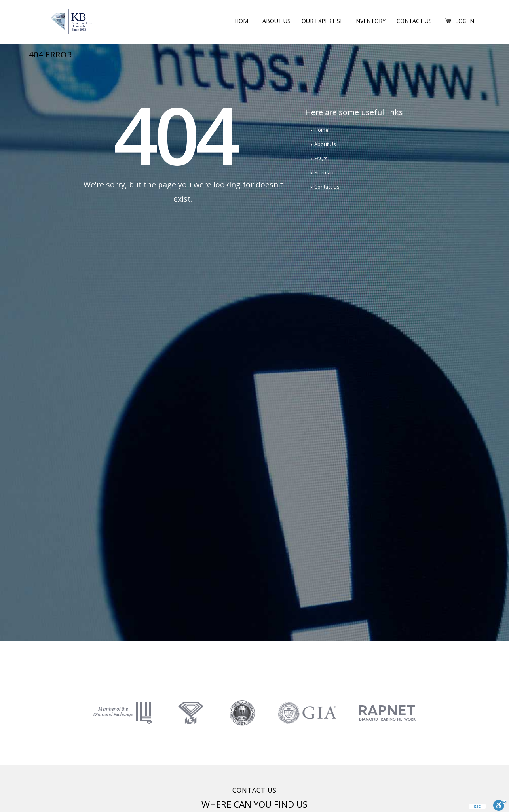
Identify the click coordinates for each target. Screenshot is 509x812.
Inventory (370, 21)
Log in (465, 21)
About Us (276, 21)
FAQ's (321, 158)
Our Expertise (322, 21)
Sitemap (324, 173)
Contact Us (414, 21)
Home (243, 21)
